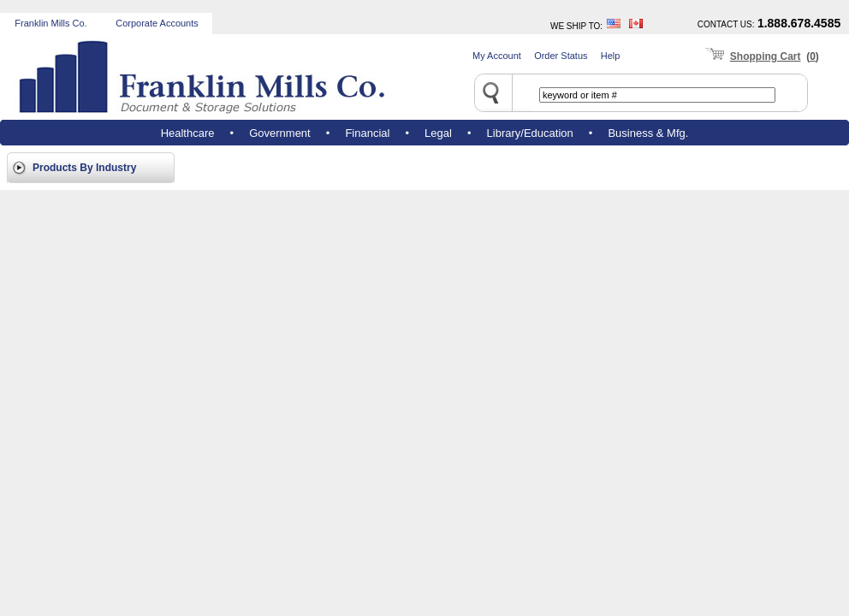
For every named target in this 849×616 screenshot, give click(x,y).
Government (280, 133)
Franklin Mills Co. (50, 23)
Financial (367, 133)
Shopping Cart (766, 56)
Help (611, 56)
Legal (438, 133)
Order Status (561, 56)
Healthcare (188, 133)
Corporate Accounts (157, 23)
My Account (497, 56)
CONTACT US (725, 24)
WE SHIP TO (575, 26)
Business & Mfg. (648, 133)
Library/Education (530, 133)
